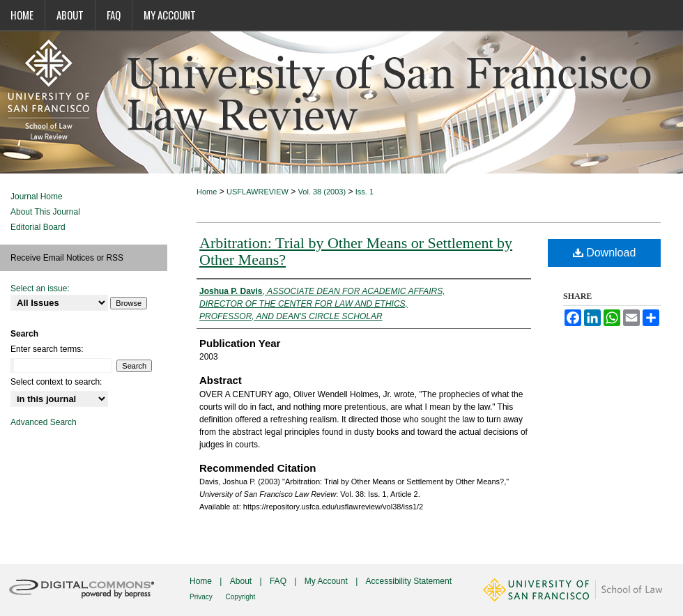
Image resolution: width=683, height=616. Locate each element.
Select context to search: (56, 382)
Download (605, 253)
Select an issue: (40, 288)
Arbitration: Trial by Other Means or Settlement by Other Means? (356, 251)
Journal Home (37, 197)
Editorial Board (38, 227)
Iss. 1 (364, 192)
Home (207, 192)
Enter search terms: (47, 349)
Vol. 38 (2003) (322, 192)
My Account (327, 581)
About (242, 581)
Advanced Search (44, 422)
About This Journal (45, 212)
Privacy (202, 597)
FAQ (279, 581)
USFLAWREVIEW (258, 192)
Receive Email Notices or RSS (67, 258)
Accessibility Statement (409, 581)
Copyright (241, 597)
